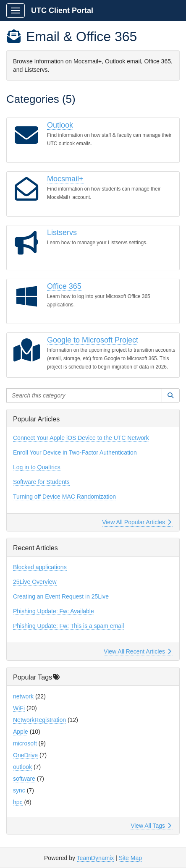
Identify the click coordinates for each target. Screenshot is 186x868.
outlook (22, 767)
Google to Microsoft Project (93, 340)
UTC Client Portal (62, 10)
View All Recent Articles (138, 651)
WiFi (19, 708)
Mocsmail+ (65, 179)
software (24, 779)
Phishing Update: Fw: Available (54, 611)
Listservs (62, 233)
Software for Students (41, 482)
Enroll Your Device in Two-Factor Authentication (75, 452)
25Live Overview (35, 582)
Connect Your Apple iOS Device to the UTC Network (81, 438)
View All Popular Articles (137, 522)
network (23, 696)
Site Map (130, 858)
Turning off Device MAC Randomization (64, 497)
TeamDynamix (96, 858)
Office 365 (64, 286)
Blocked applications (40, 567)
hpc (18, 802)
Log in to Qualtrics (37, 467)
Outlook (60, 125)
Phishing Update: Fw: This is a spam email (68, 626)
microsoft (25, 743)
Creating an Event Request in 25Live (61, 596)
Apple (21, 732)
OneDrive (25, 755)
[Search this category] (84, 395)
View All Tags (151, 826)
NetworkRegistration (39, 720)
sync (19, 790)
